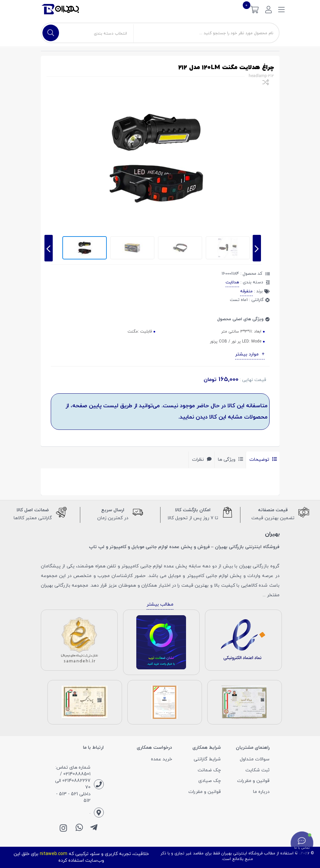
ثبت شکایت (257, 770)
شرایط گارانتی (207, 759)
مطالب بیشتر (160, 604)
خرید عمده (161, 759)
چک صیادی (210, 781)
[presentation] (49, 248)
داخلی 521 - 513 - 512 (73, 797)
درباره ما (261, 792)
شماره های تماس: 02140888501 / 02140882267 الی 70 (73, 777)
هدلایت (232, 282)
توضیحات (263, 460)
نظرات (202, 460)
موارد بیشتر (248, 354)
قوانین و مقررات (253, 781)
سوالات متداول (255, 759)
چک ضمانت (209, 770)
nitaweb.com (54, 854)
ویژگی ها (230, 460)
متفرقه (246, 291)
